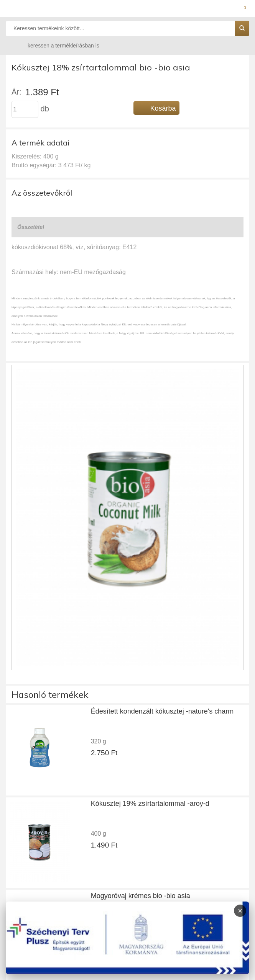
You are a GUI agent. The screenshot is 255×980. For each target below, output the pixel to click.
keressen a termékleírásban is (56, 45)
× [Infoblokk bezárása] (240, 911)
